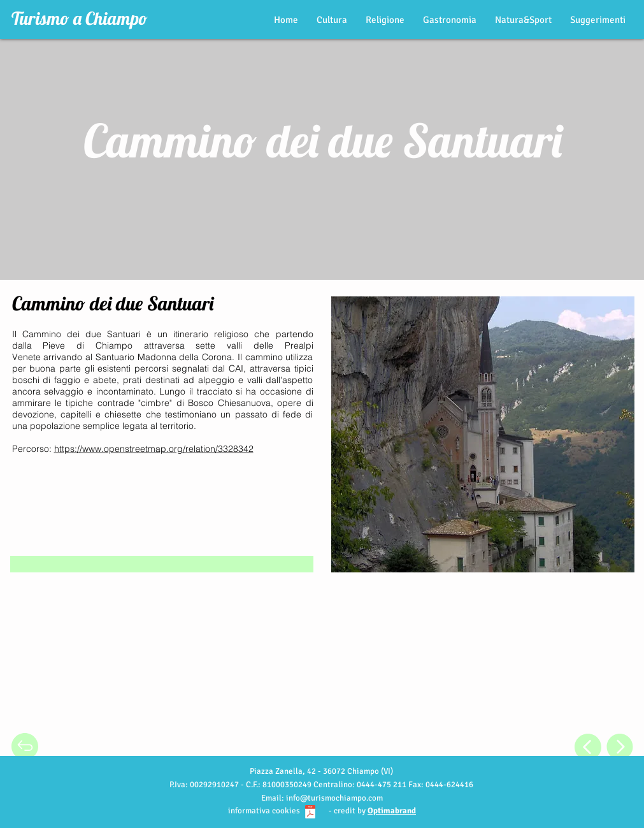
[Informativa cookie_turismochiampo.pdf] (310, 813)
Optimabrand (392, 811)
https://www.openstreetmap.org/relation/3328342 (154, 449)
